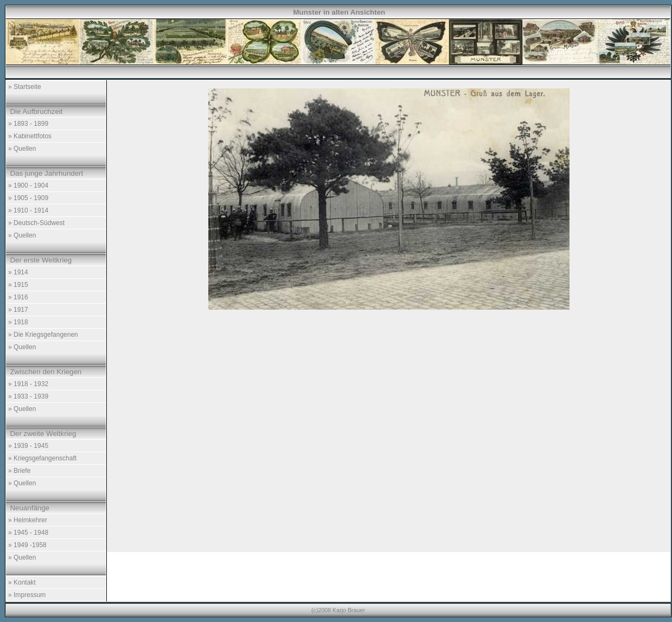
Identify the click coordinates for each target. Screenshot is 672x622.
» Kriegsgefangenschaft (42, 458)
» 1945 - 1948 (28, 533)
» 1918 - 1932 (28, 384)
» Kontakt (22, 582)
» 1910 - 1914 (28, 210)
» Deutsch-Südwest (36, 223)
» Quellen (22, 149)
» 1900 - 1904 (28, 185)
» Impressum (27, 595)
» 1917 (18, 310)
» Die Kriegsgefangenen (43, 335)
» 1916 (18, 297)
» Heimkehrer (28, 520)
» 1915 (18, 285)
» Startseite (25, 87)
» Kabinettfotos (30, 136)
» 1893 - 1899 (28, 124)
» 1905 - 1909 (28, 198)
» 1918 (18, 322)
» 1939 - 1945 (28, 446)
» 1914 (18, 272)
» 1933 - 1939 (28, 396)
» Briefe (19, 471)
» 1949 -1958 (27, 545)
